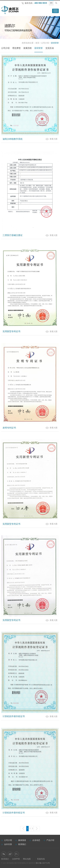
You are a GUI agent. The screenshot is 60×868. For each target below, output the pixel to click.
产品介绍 (50, 840)
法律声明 (16, 859)
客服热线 (41, 859)
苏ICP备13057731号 (43, 863)
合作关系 (8, 844)
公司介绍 (45, 43)
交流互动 (50, 48)
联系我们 (22, 844)
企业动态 (36, 840)
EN (51, 3)
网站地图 (27, 859)
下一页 (37, 829)
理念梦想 (16, 48)
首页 (37, 43)
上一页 (23, 829)
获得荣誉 (39, 48)
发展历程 (28, 48)
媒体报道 (22, 840)
